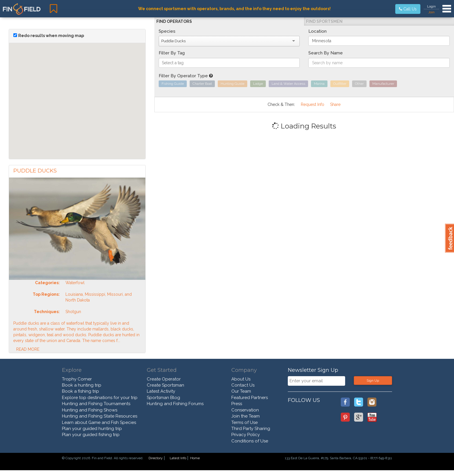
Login (431, 6)
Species (167, 31)
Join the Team (246, 416)
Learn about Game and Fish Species (99, 422)
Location (317, 31)
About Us (241, 379)
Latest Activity (161, 391)
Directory (156, 458)
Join (431, 12)
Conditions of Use (250, 441)
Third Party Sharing (251, 429)
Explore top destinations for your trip (100, 398)
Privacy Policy (246, 435)
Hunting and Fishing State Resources (100, 416)
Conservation (245, 410)
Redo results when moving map (51, 36)
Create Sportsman (165, 385)
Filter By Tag (172, 53)
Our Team (241, 391)
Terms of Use (245, 422)
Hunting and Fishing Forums (175, 404)
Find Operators (174, 21)
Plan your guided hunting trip (92, 429)
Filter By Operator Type (186, 76)
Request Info (313, 104)
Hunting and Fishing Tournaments (96, 404)
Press (237, 404)
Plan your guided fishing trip (91, 435)
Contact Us (243, 385)
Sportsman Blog (163, 398)
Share (335, 104)
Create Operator (164, 379)
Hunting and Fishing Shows (90, 410)
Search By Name (326, 53)
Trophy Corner (77, 379)
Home (195, 458)
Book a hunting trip (82, 385)
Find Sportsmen (324, 21)
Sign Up (373, 381)
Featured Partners (250, 398)
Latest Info (178, 458)
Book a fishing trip (80, 391)
